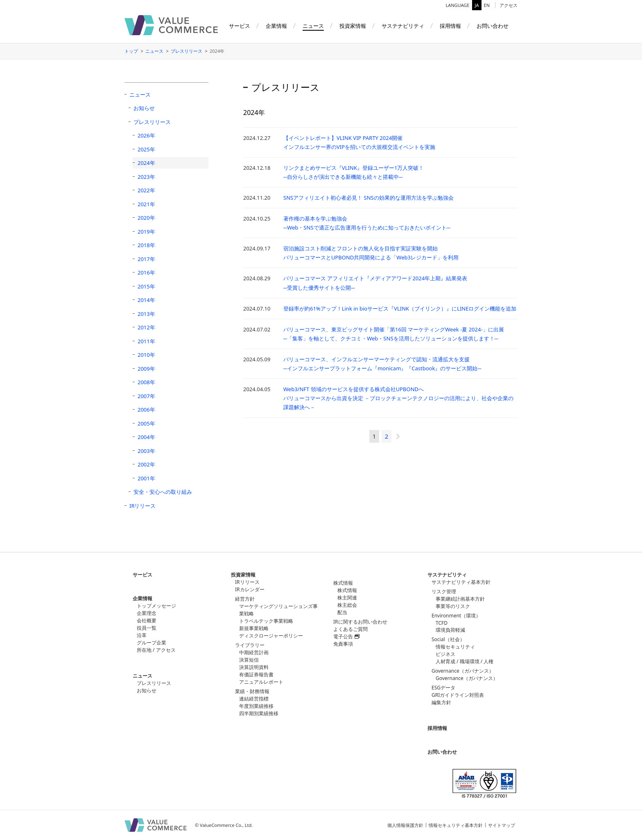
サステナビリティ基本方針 (461, 582)
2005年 (146, 423)
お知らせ (144, 108)
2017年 (146, 259)
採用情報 (437, 728)
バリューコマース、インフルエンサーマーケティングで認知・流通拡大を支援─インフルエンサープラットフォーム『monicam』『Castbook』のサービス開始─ (382, 364)
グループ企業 (151, 643)
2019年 (146, 232)
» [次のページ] (398, 436)
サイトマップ (502, 825)
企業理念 (147, 613)
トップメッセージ (156, 606)
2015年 (146, 286)
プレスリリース (186, 51)
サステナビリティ (447, 575)
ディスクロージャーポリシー (271, 636)
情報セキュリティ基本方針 (456, 825)
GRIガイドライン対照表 (458, 695)
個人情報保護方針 (405, 825)
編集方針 (441, 702)
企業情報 (142, 598)
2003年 (146, 451)
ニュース (154, 51)
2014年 (146, 300)
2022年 (146, 190)
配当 (342, 612)
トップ (131, 51)
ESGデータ (443, 688)
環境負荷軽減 (450, 630)
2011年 (146, 341)
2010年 (146, 355)
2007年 (146, 396)
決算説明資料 (254, 667)
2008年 (146, 382)
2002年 (146, 464)
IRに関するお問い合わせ (360, 622)
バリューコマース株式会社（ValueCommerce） (171, 25)
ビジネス (445, 654)
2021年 (146, 204)
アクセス (509, 5)
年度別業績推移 (256, 706)
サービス (142, 575)
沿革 (142, 635)
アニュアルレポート (261, 682)
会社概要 (147, 620)
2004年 (146, 437)
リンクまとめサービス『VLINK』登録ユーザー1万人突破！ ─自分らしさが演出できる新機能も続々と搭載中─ (354, 172)
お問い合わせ (442, 752)
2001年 (146, 478)
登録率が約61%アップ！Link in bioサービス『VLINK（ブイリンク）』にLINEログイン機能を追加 (400, 309)
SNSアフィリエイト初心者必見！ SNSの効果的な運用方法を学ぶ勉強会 (368, 198)
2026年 (146, 135)
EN (487, 5)
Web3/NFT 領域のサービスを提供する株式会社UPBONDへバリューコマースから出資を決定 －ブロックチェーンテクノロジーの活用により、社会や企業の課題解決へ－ (398, 398)
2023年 (146, 177)
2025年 (146, 149)
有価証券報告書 (256, 674)
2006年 (146, 410)
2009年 (146, 369)
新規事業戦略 (254, 628)
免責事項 (343, 644)
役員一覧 (147, 628)
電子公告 (346, 636)
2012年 (146, 327)
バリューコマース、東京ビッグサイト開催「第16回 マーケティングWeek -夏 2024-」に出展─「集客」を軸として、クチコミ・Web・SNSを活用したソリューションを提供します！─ (394, 334)
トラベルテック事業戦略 (266, 621)
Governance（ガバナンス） (467, 678)
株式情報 (347, 590)
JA (477, 5)
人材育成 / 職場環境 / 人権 (465, 661)
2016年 (146, 272)
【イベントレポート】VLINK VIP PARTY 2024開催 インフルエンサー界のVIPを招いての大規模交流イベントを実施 (359, 142)
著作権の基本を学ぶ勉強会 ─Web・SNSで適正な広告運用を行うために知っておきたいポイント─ (367, 223)
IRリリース (143, 506)
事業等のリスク (453, 606)
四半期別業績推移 (259, 713)
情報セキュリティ (455, 647)
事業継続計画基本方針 (460, 599)
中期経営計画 (254, 652)
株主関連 (347, 598)
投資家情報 (243, 575)
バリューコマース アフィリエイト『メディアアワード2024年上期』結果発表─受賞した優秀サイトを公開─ (375, 283)
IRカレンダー (250, 589)
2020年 (146, 218)
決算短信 (249, 660)
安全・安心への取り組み (163, 492)
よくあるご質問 (350, 629)
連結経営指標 (254, 699)
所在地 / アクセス (156, 650)
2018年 (146, 245)
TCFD (442, 623)
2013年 (146, 314)
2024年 (146, 163)
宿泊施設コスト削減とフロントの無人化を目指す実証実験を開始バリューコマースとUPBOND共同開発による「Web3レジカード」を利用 (371, 253)
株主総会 (347, 605)
